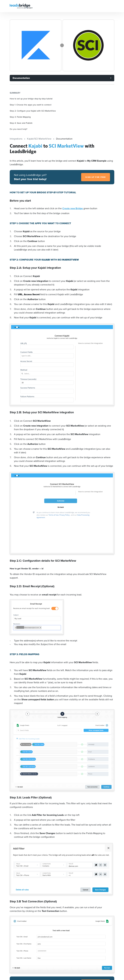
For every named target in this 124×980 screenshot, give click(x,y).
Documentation (21, 78)
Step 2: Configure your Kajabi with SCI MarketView (33, 111)
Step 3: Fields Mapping (20, 117)
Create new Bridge (73, 208)
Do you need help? (18, 129)
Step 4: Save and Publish (21, 123)
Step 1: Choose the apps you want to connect (31, 105)
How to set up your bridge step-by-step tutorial (31, 99)
